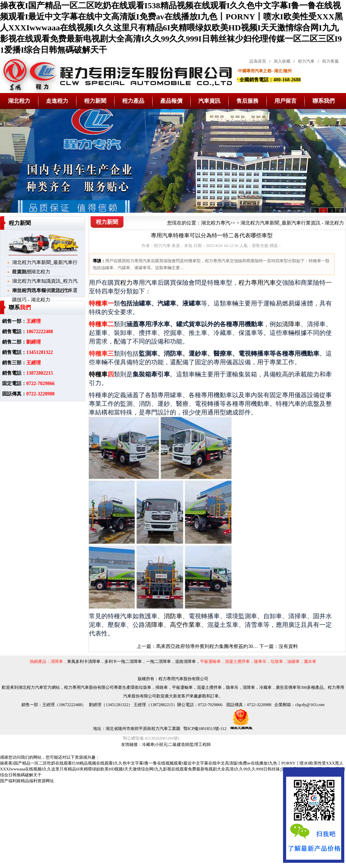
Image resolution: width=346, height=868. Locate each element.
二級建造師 (179, 744)
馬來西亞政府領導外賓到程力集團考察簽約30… (207, 646)
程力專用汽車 (257, 283)
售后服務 (247, 101)
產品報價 (171, 101)
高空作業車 (185, 625)
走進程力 (57, 101)
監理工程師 (200, 744)
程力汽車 (306, 61)
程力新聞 (95, 101)
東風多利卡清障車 (84, 661)
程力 (126, 283)
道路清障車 (185, 661)
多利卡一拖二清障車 (123, 661)
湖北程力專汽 (216, 223)
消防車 (173, 616)
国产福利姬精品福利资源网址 (27, 781)
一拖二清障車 (158, 661)
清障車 (291, 324)
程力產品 (133, 101)
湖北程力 (19, 101)
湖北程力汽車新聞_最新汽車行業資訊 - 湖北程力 (292, 223)
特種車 (98, 374)
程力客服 (330, 61)
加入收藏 (282, 61)
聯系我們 (324, 101)
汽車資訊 (209, 101)
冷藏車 (148, 744)
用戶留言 (285, 101)
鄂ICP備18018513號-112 (204, 729)
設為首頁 (258, 61)
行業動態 (22, 272)
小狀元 (161, 744)
